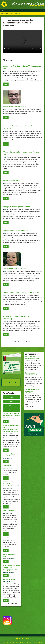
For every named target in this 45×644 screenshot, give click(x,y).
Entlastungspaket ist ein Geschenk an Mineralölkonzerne (32, 391)
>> (30, 341)
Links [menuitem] (26, 639)
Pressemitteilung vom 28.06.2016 (16, 231)
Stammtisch (7, 466)
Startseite (6, 643)
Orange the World (9, 579)
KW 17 (11, 406)
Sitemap (35, 643)
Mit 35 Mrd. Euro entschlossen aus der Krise (33, 358)
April (11, 401)
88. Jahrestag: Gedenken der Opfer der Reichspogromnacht (11, 568)
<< (15, 341)
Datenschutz (28, 643)
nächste (14, 603)
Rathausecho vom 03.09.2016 (14, 106)
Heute (11, 410)
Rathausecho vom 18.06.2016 (14, 269)
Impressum (19, 643)
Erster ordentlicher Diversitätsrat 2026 (31, 374)
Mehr (6, 84)
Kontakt (13, 643)
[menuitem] (6, 642)
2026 (11, 397)
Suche (40, 643)
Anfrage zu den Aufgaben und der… (17, 207)
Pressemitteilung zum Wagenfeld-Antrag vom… (22, 292)
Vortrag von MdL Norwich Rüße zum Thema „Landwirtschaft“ (11, 484)
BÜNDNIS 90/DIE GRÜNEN (28, 4)
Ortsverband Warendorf (8, 13)
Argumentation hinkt (11, 181)
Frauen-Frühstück (9, 511)
